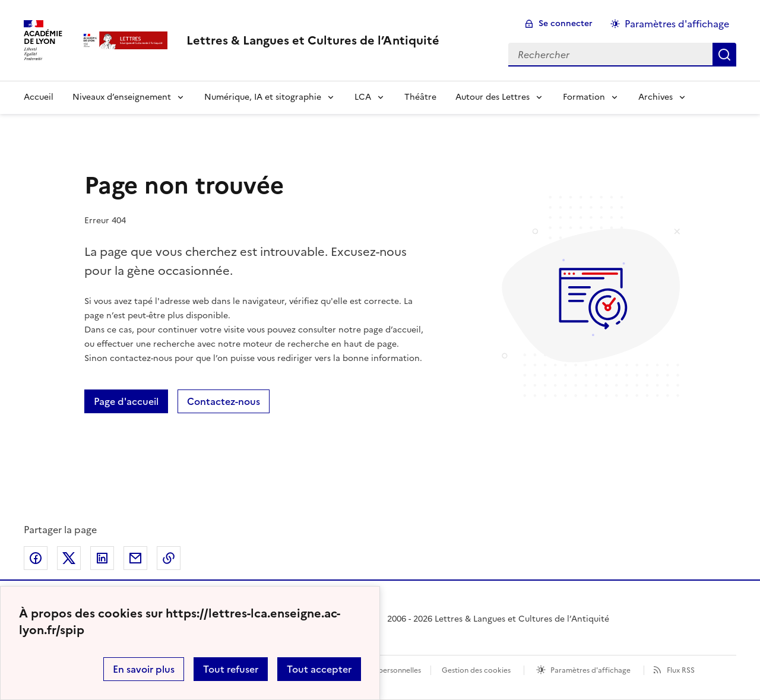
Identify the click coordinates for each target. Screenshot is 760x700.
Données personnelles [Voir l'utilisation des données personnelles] (384, 670)
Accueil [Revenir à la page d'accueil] (39, 97)
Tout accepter (319, 669)
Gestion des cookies (476, 670)
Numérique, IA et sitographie (263, 97)
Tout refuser (231, 669)
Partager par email (135, 558)
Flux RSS (681, 670)
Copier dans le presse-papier (169, 558)
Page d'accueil (126, 401)
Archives (655, 97)
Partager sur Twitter (69, 558)
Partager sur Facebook (36, 558)
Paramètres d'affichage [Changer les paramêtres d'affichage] (677, 24)
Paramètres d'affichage (590, 670)
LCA (363, 97)
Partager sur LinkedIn (102, 558)
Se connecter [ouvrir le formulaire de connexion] (566, 23)
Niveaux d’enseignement (122, 97)
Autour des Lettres (493, 97)
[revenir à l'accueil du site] (313, 40)
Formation (584, 97)
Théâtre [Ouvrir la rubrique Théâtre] (420, 97)
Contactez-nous (224, 401)
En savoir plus (144, 669)
